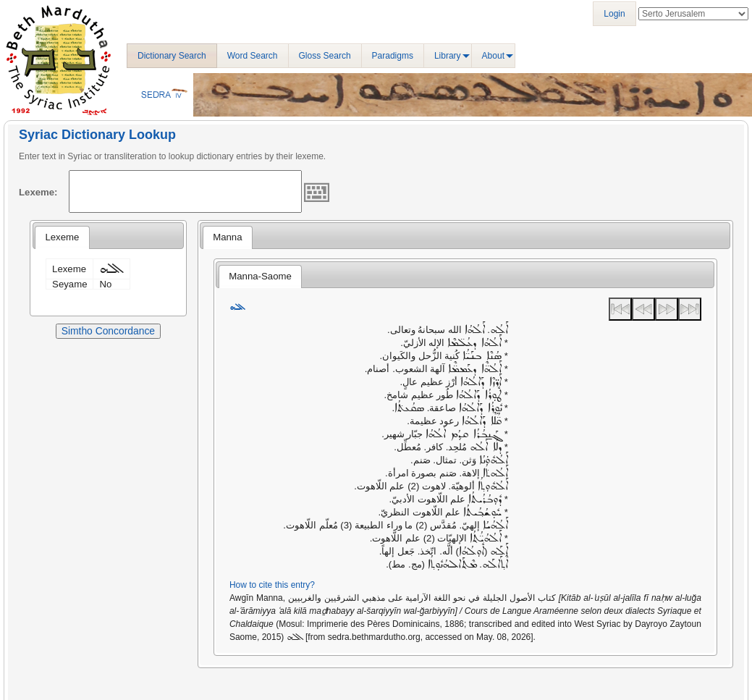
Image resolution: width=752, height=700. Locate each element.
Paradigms (393, 56)
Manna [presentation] (227, 237)
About (493, 56)
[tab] (62, 237)
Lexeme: (38, 192)
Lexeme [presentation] (62, 237)
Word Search (253, 56)
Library (448, 56)
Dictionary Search (172, 56)
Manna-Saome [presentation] (260, 276)
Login (614, 14)
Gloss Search (325, 56)
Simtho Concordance (108, 331)
